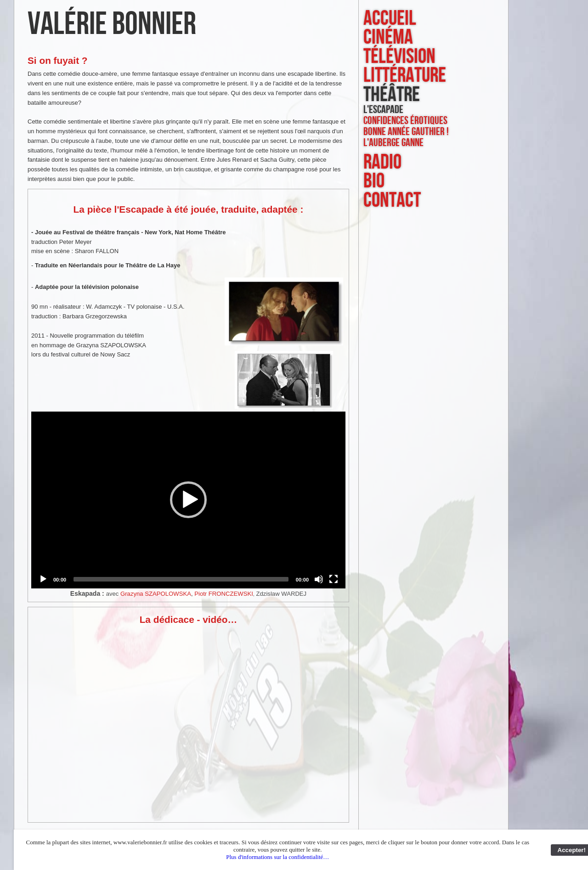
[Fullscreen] (334, 579)
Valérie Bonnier (112, 24)
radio (382, 162)
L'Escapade (383, 110)
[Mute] (319, 579)
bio (374, 181)
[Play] (43, 579)
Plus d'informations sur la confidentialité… (277, 857)
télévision (399, 57)
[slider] (181, 579)
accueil (390, 19)
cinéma (388, 37)
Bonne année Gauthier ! (406, 132)
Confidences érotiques (405, 121)
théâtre (392, 95)
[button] (188, 500)
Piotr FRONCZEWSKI (224, 594)
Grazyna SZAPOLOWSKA (156, 594)
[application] (188, 500)
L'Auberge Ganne (393, 143)
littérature (405, 76)
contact (392, 201)
